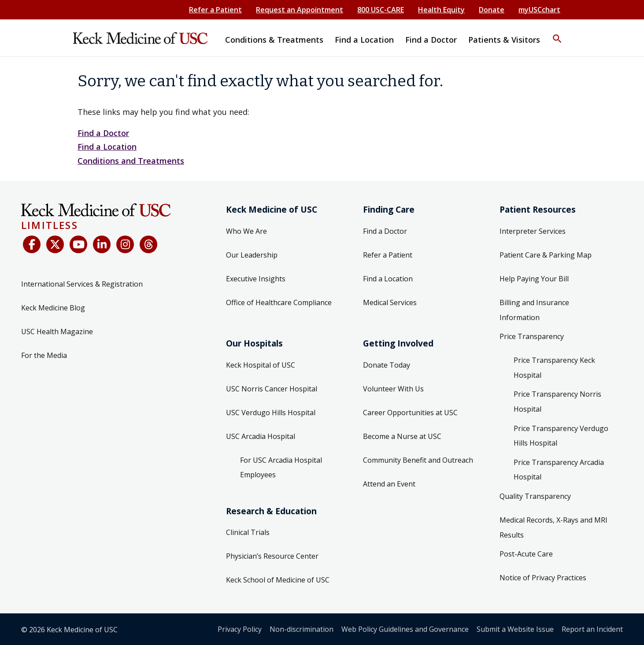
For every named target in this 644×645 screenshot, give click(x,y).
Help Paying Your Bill (534, 279)
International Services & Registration (82, 284)
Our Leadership (252, 255)
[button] (557, 33)
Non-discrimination (302, 629)
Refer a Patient (215, 10)
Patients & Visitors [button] (504, 40)
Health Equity (441, 10)
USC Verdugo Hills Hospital (271, 413)
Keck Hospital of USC (261, 365)
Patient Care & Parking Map (546, 255)
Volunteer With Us (393, 389)
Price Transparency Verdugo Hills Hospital (561, 436)
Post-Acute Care (526, 554)
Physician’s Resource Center (272, 556)
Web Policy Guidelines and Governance (405, 629)
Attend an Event (389, 484)
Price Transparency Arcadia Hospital (559, 470)
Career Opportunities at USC (410, 413)
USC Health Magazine (57, 332)
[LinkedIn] (102, 244)
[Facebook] (32, 244)
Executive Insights (256, 279)
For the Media (44, 355)
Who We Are (246, 231)
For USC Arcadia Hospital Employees (281, 468)
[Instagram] (125, 244)
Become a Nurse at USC (402, 436)
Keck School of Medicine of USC (278, 580)
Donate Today (387, 365)
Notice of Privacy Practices (543, 578)
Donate (492, 10)
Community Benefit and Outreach (418, 460)
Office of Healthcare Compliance (279, 302)
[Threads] (148, 244)
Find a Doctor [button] (431, 40)
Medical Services (390, 302)
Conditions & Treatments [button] (274, 40)
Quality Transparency (535, 496)
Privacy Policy (240, 629)
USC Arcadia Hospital (261, 436)
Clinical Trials (248, 532)
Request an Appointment (300, 10)
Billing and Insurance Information (534, 310)
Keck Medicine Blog (53, 308)
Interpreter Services (533, 231)
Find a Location (107, 147)
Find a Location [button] (364, 40)
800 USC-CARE (381, 10)
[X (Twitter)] (55, 244)
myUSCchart (539, 10)
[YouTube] (78, 244)
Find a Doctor (103, 133)
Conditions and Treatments (131, 161)
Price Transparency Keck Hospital (554, 368)
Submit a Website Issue (515, 629)
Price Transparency (532, 336)
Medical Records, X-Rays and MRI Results (553, 527)
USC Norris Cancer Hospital (272, 389)
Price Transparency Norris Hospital (557, 402)
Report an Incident (592, 629)
